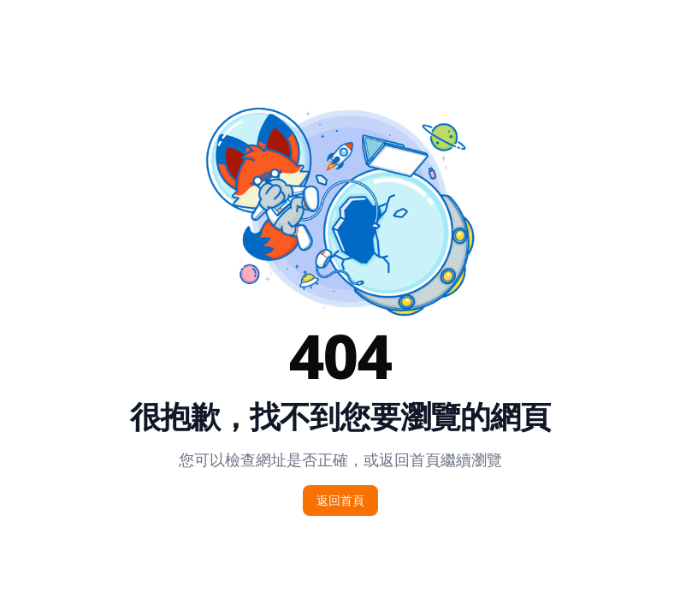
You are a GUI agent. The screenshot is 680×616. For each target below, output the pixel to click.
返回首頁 (340, 500)
